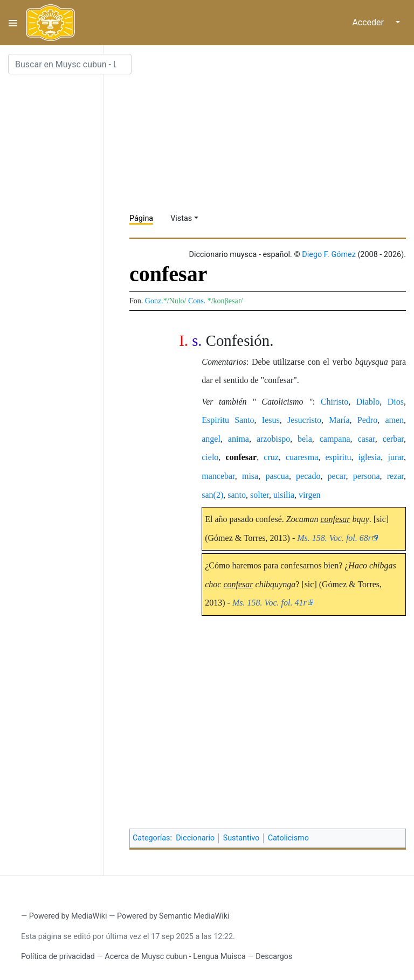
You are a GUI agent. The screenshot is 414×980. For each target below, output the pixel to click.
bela (305, 439)
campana (335, 439)
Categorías (151, 838)
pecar (337, 476)
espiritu (338, 457)
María (339, 420)
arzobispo (273, 439)
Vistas (181, 218)
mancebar (218, 476)
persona (367, 476)
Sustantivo (241, 838)
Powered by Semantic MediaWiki (173, 916)
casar (367, 439)
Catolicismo (288, 838)
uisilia (284, 495)
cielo (210, 457)
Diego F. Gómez (329, 255)
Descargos (274, 957)
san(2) (212, 495)
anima (239, 439)
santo (237, 495)
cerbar (393, 439)
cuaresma (302, 457)
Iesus (271, 420)
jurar (396, 457)
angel (211, 439)
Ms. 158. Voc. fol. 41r (270, 603)
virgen (310, 495)
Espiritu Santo (228, 420)
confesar (241, 457)
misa (250, 476)
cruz (271, 457)
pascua (277, 476)
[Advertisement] (272, 129)
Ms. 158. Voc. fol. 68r (334, 538)
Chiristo (335, 402)
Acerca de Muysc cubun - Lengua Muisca (175, 957)
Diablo (368, 402)
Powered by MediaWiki (68, 916)
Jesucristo (304, 420)
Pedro (367, 420)
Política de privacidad (58, 957)
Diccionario (195, 838)
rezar (395, 476)
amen (394, 420)
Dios (396, 402)
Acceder (368, 22)
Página (141, 218)
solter (260, 495)
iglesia (370, 457)
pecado (308, 476)
